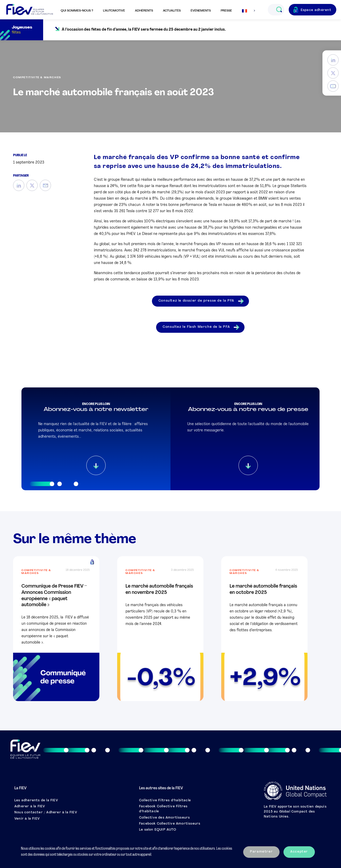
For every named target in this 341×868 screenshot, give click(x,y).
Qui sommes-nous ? (77, 11)
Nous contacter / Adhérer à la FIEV (46, 813)
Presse (226, 11)
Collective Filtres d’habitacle (165, 801)
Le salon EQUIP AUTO (158, 830)
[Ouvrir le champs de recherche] (279, 10)
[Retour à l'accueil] (30, 10)
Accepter (299, 852)
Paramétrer (261, 852)
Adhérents (144, 11)
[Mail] (45, 185)
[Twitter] (333, 73)
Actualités (172, 11)
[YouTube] (333, 86)
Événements (201, 11)
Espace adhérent (316, 10)
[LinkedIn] (333, 60)
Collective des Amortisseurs (164, 818)
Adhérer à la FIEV (30, 807)
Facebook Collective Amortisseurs (170, 824)
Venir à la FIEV (27, 819)
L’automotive (114, 11)
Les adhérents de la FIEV (36, 801)
